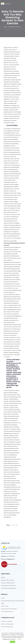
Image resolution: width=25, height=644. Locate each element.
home (5, 27)
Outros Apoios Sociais (7, 612)
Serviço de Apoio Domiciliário (9, 609)
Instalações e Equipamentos (9, 588)
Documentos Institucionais (8, 586)
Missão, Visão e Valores (7, 580)
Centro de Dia (5, 606)
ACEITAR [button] (12, 642)
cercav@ (10, 559)
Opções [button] (19, 639)
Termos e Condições (7, 621)
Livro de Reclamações (7, 627)
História (3, 578)
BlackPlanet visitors (14, 27)
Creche (3, 598)
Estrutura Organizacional (8, 583)
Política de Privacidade (7, 624)
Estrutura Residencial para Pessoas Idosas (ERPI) (12, 602)
